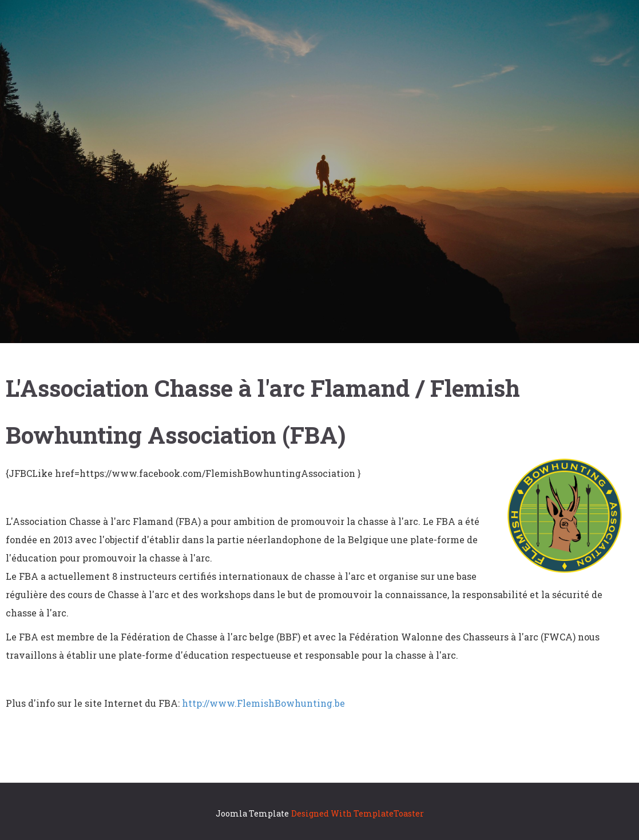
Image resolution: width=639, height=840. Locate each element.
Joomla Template (252, 813)
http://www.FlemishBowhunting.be (263, 703)
